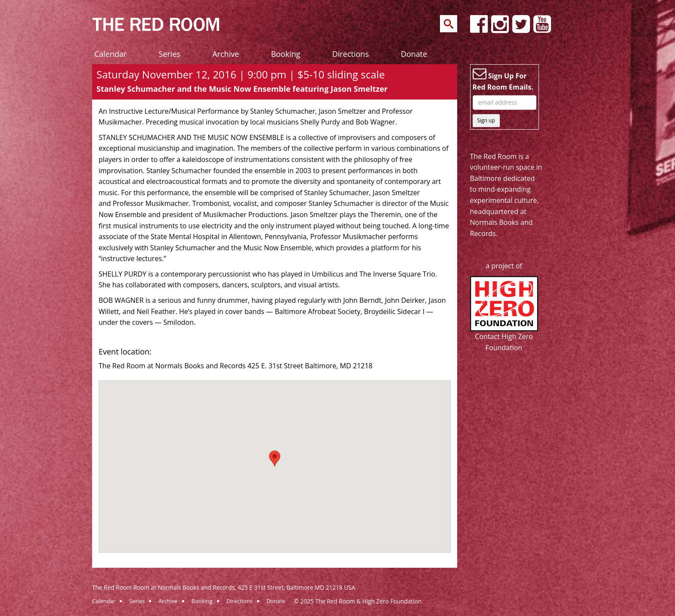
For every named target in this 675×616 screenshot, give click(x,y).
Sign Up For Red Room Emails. (503, 79)
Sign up (486, 120)
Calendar (110, 54)
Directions (351, 54)
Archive (226, 54)
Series (170, 54)
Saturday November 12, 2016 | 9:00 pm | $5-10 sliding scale (241, 74)
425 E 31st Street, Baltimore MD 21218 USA (296, 587)
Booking (285, 54)
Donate (414, 54)
